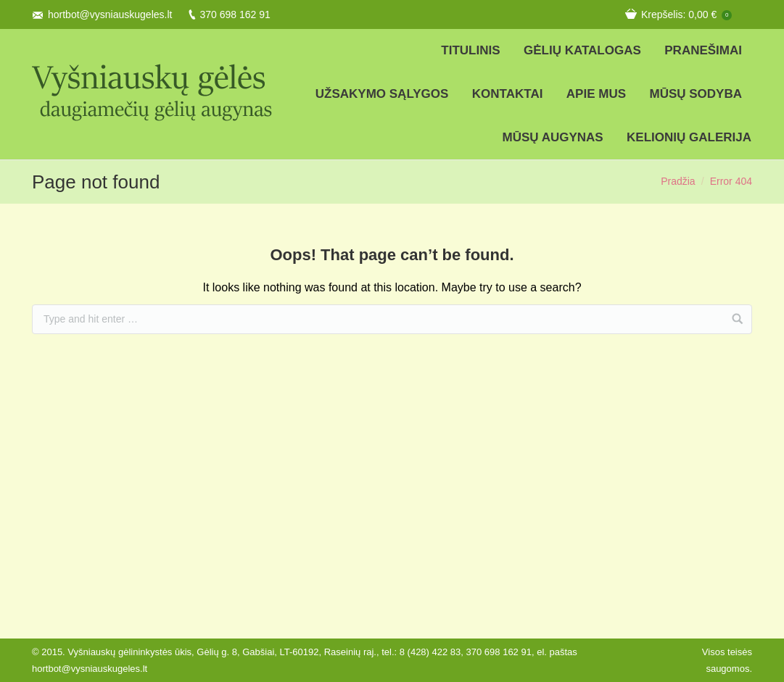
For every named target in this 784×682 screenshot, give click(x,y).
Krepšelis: (686, 14)
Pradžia (678, 181)
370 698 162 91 (235, 14)
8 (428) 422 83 (430, 652)
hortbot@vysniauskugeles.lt (110, 14)
